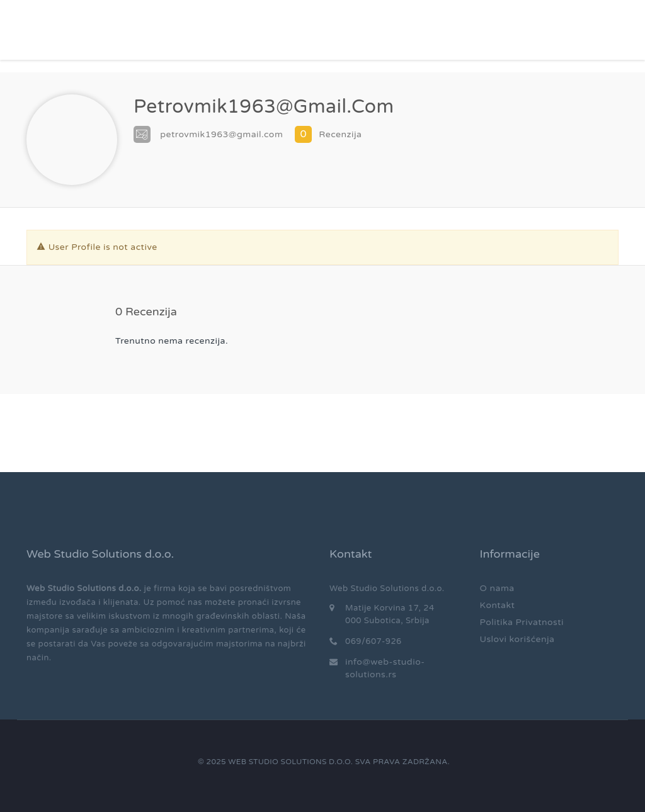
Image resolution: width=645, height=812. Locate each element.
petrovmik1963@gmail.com (221, 134)
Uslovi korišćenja (517, 639)
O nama (497, 588)
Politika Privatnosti (522, 622)
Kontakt (498, 605)
